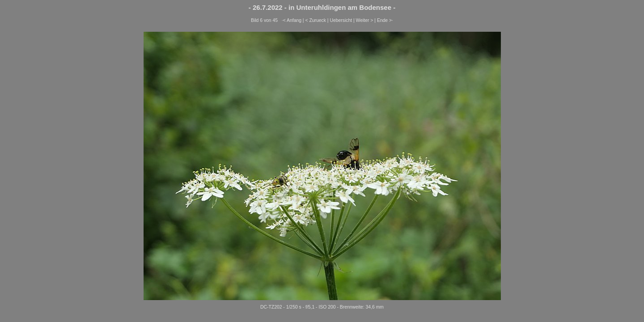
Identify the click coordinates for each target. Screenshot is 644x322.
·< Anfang (292, 20)
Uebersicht (341, 20)
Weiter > (365, 20)
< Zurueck (316, 20)
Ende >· (385, 20)
